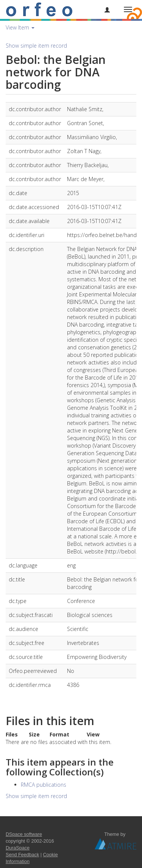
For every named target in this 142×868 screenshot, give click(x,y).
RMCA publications (44, 785)
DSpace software (24, 834)
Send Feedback (22, 855)
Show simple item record (36, 46)
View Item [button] (20, 27)
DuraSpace (18, 848)
